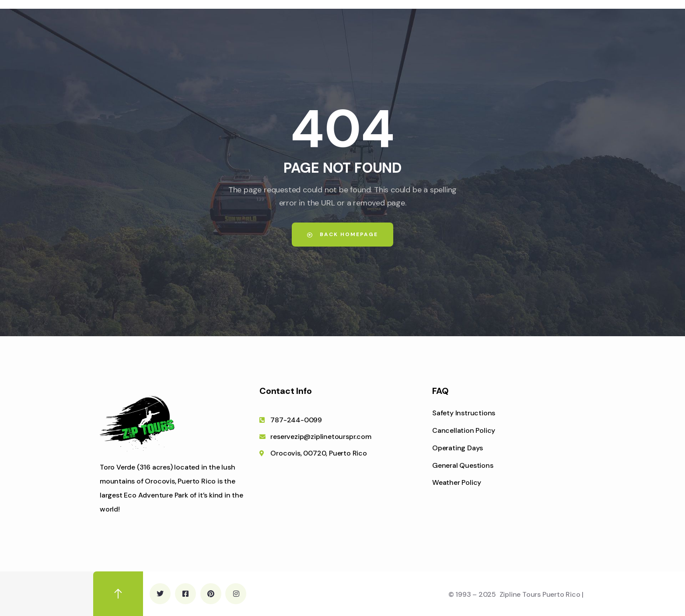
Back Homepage (342, 234)
